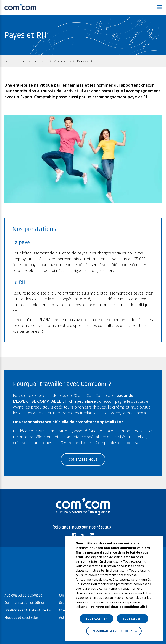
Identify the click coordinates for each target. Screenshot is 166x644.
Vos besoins (62, 61)
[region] (83, 61)
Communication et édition (25, 603)
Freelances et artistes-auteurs (27, 610)
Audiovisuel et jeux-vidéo (23, 596)
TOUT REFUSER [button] (133, 619)
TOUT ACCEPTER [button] (96, 619)
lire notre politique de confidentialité (118, 607)
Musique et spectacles (21, 618)
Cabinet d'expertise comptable (26, 61)
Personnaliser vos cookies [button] (112, 631)
